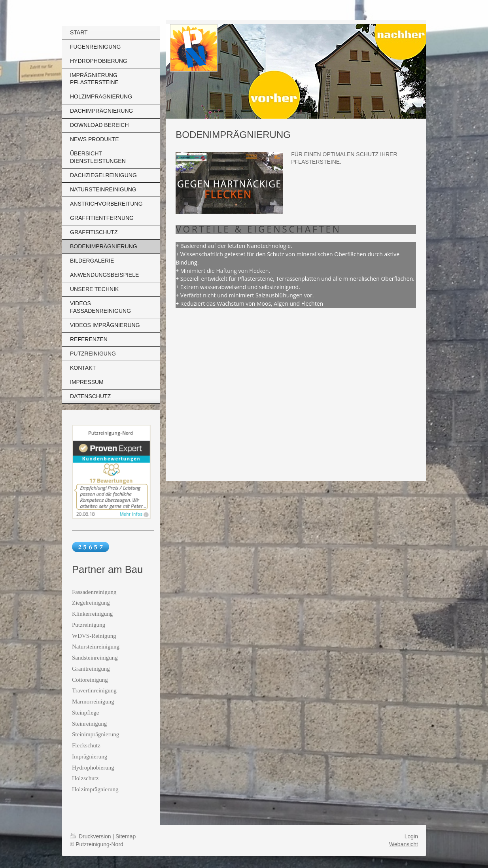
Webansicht (404, 844)
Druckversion (91, 836)
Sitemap (126, 836)
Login (411, 836)
